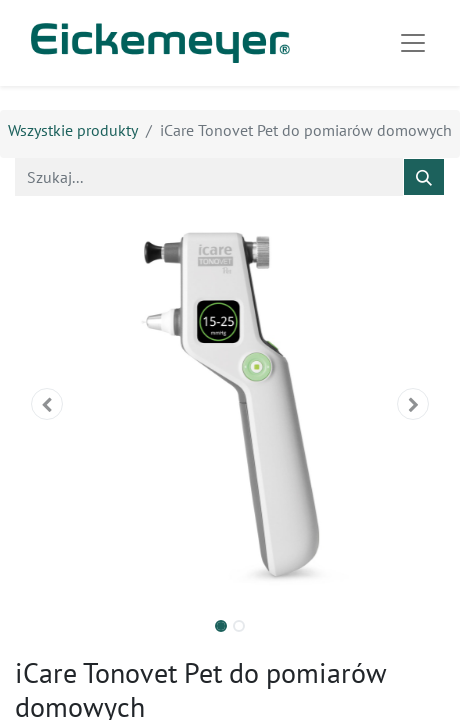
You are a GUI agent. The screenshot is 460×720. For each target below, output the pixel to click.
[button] (47, 404)
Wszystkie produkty (73, 130)
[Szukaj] (424, 177)
